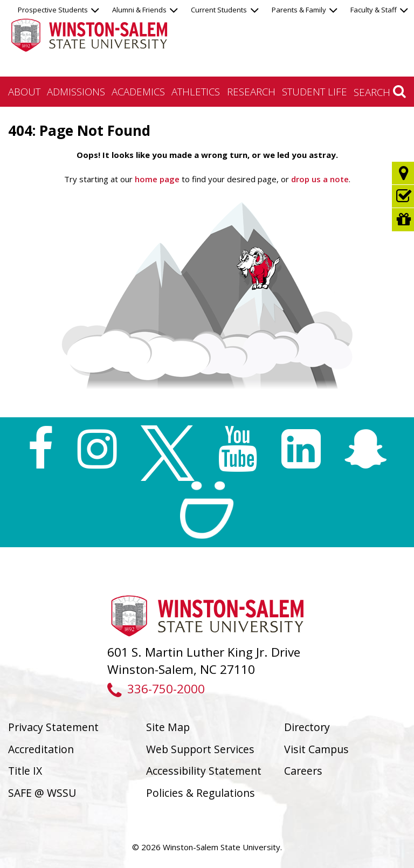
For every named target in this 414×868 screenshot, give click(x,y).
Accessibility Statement (204, 771)
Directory (307, 727)
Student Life (315, 91)
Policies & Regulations (201, 793)
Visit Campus (316, 749)
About (24, 91)
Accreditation (41, 749)
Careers (303, 771)
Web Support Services (200, 749)
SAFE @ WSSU (42, 793)
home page (157, 179)
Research (251, 91)
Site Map (168, 727)
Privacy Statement (53, 727)
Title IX (25, 771)
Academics (138, 91)
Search (380, 92)
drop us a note (319, 179)
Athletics (196, 91)
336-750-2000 (156, 689)
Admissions (76, 91)
